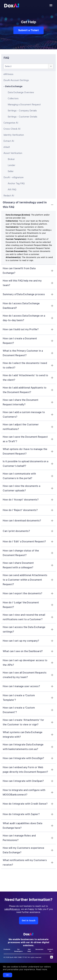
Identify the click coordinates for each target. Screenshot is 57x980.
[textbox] (28, 66)
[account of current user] (51, 5)
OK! (8, 975)
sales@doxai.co (12, 909)
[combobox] (28, 66)
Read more (42, 969)
